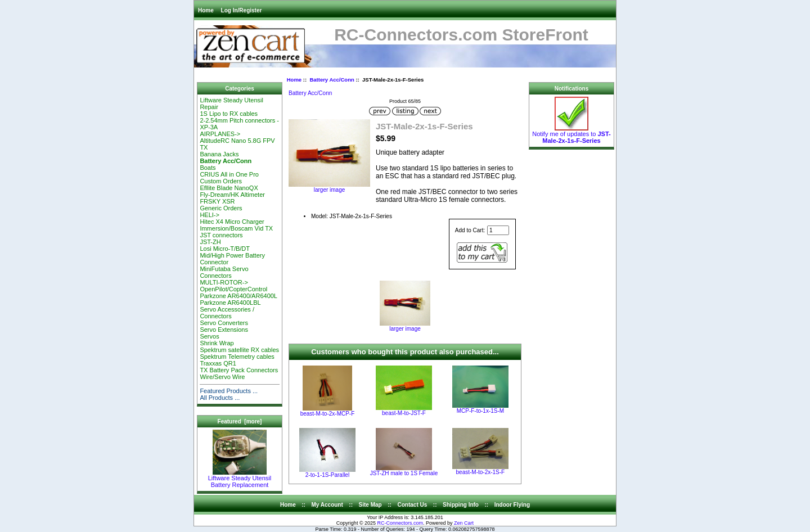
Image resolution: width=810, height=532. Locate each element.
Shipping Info (461, 505)
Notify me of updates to (571, 134)
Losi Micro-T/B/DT (225, 249)
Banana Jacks (219, 154)
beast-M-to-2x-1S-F (481, 472)
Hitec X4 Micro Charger (232, 222)
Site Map (370, 505)
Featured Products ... (229, 391)
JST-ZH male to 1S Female (404, 473)
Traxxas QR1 (218, 363)
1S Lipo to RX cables (229, 114)
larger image (405, 326)
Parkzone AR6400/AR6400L (238, 296)
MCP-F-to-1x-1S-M (480, 411)
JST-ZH (210, 242)
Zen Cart (464, 523)
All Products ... (220, 398)
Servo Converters (224, 323)
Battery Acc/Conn (332, 80)
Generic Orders (221, 208)
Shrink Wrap (217, 343)
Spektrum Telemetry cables (237, 357)
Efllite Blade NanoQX (229, 188)
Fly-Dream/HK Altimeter (232, 195)
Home (206, 10)
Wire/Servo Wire (222, 377)
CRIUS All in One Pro (229, 174)
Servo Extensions (224, 330)
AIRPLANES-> (220, 134)
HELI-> (210, 215)
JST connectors (221, 235)
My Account (327, 505)
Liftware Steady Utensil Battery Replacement (240, 479)
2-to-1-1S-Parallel (327, 475)
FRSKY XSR (217, 201)
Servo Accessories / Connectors (227, 313)
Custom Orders (221, 181)
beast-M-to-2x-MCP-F (328, 414)
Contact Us (413, 505)
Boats (208, 168)
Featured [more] (240, 421)
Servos (209, 336)
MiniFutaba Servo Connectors (224, 272)
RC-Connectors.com (400, 523)
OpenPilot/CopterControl (233, 289)
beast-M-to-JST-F (404, 413)
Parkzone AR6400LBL (230, 303)
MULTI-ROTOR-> (224, 282)
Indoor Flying (512, 505)
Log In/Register (242, 10)
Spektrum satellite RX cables (239, 350)
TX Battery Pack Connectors (239, 370)
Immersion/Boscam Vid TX (236, 228)
